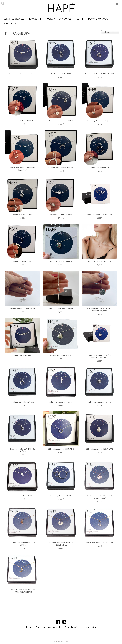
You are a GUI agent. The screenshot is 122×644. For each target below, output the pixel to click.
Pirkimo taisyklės (72, 627)
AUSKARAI (51, 19)
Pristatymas (40, 627)
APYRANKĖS (66, 19)
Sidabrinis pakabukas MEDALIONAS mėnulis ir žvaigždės (100, 309)
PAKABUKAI (36, 19)
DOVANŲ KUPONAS (98, 19)
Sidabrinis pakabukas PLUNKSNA (61, 308)
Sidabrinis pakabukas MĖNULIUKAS (61, 168)
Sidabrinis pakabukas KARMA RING (61, 449)
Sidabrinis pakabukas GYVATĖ (22, 215)
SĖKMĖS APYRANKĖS (15, 19)
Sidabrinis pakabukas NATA (23, 261)
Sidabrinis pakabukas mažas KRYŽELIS (22, 308)
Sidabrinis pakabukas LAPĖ (61, 74)
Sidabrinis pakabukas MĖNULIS (22, 402)
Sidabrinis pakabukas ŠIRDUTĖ (61, 261)
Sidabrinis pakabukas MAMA (23, 355)
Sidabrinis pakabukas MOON (23, 496)
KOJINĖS (80, 19)
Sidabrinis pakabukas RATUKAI (61, 496)
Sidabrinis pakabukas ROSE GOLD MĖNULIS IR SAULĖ (100, 497)
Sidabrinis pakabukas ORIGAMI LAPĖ (100, 449)
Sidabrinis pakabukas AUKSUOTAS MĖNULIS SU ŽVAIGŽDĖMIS (22, 591)
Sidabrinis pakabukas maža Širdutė (99, 121)
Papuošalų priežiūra (88, 627)
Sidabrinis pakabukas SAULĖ (99, 168)
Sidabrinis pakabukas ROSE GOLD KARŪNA (22, 544)
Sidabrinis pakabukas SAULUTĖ (61, 355)
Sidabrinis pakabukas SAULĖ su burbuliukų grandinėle (99, 356)
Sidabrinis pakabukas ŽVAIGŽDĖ (100, 261)
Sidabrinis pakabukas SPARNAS (61, 402)
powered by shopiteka (61, 641)
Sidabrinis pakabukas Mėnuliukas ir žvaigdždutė (22, 169)
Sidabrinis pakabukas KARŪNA (99, 402)
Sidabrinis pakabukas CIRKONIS (22, 121)
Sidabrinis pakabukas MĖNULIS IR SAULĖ (99, 74)
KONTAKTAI (10, 23)
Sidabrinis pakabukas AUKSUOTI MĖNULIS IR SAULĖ (61, 544)
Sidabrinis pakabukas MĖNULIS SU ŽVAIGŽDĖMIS (22, 450)
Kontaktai (30, 627)
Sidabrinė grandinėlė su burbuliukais (23, 74)
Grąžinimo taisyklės (55, 627)
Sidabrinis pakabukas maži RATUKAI (99, 215)
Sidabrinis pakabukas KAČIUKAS (61, 121)
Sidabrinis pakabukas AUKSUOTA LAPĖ (100, 543)
